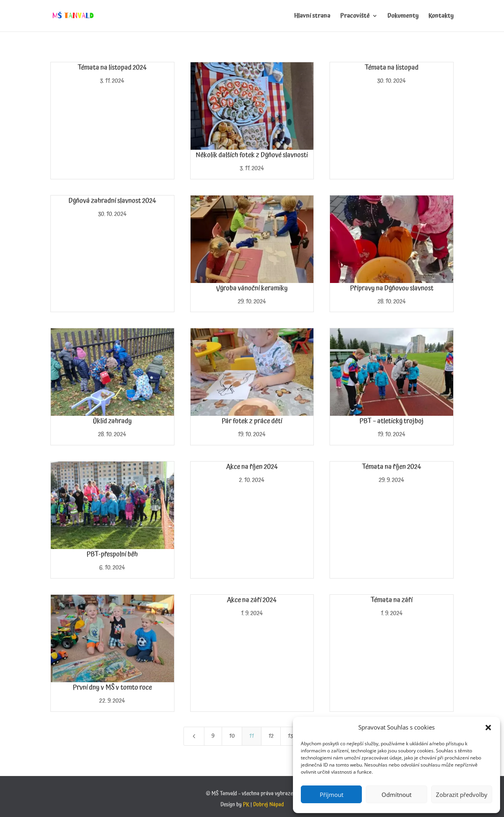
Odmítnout (397, 795)
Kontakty (441, 17)
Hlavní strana (312, 17)
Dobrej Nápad (269, 805)
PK (246, 805)
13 (290, 736)
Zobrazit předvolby (462, 795)
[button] (488, 728)
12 (271, 736)
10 (232, 736)
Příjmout (332, 795)
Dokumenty (403, 17)
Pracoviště (355, 17)
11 (252, 736)
